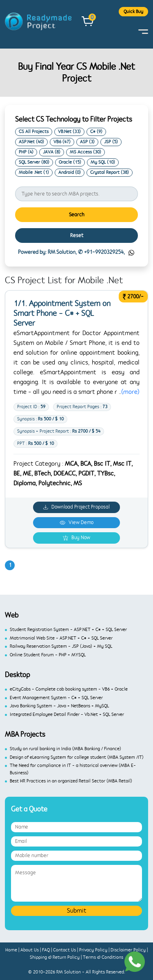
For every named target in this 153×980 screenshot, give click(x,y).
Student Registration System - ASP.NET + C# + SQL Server (68, 630)
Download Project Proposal (76, 507)
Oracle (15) (70, 162)
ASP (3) (87, 142)
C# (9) (96, 132)
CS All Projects (34, 132)
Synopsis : (40, 419)
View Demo (76, 522)
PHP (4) (26, 152)
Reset (77, 236)
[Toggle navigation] (143, 31)
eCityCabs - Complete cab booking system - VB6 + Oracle (69, 689)
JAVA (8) (52, 152)
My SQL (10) (103, 162)
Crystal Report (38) (110, 172)
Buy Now (76, 538)
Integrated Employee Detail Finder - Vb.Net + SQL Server (67, 714)
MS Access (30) (85, 152)
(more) (130, 392)
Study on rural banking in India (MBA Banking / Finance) (65, 749)
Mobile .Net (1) (34, 172)
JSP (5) (111, 142)
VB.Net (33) (69, 132)
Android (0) (70, 172)
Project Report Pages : (82, 407)
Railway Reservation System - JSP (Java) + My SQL (61, 646)
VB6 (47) (62, 142)
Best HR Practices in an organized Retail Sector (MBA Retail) (71, 781)
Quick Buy (133, 12)
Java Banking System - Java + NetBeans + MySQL (59, 706)
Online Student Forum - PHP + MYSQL (48, 655)
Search (77, 215)
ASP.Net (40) (31, 142)
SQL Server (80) (34, 162)
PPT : (35, 443)
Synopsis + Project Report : (59, 431)
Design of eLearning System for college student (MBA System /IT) (77, 757)
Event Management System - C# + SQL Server (56, 698)
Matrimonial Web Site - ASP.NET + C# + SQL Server (61, 638)
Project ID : (31, 407)
